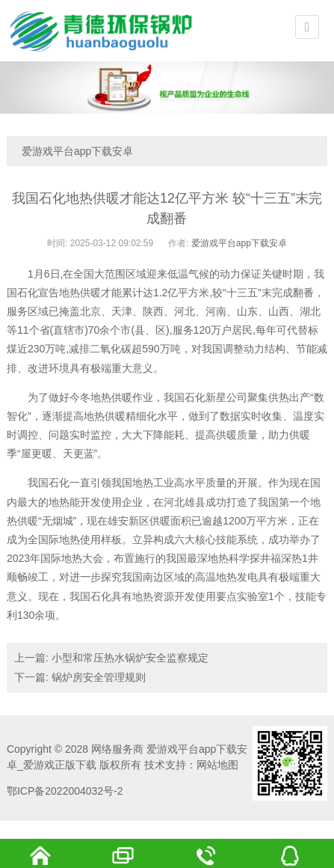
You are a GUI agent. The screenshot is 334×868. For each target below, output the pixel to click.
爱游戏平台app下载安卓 (77, 151)
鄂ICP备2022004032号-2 (65, 791)
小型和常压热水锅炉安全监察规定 (130, 658)
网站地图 (217, 765)
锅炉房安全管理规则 (99, 677)
